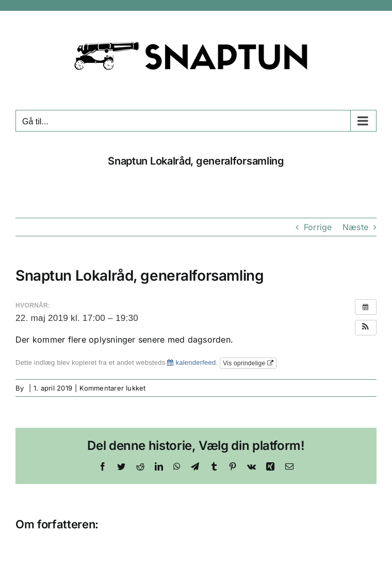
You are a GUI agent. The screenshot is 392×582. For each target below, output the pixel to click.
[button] (366, 328)
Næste (355, 227)
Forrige (318, 227)
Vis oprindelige (248, 363)
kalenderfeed (191, 362)
